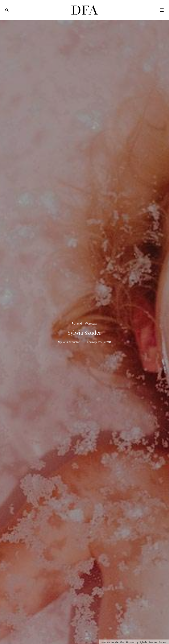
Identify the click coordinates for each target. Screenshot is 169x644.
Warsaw (91, 323)
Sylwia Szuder (69, 343)
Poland (77, 323)
